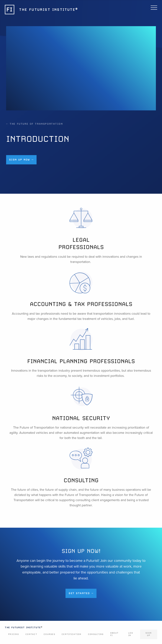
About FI (114, 634)
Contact (31, 634)
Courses (49, 634)
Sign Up (149, 634)
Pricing (14, 634)
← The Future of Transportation (35, 124)
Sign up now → (21, 160)
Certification (71, 634)
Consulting (96, 634)
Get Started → (81, 593)
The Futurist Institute (24, 627)
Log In (131, 634)
